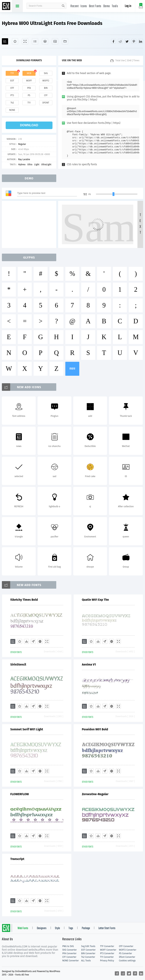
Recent (74, 6)
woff (29, 81)
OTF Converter (126, 946)
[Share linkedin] (141, 41)
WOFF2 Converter (128, 950)
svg (46, 73)
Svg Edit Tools (88, 946)
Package (86, 928)
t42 (12, 103)
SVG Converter (69, 950)
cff (46, 95)
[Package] (45, 41)
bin (46, 88)
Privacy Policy (107, 961)
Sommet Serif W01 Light (27, 729)
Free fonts (7, 6)
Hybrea (22, 164)
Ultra (30, 164)
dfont (46, 103)
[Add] (5, 41)
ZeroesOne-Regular (95, 794)
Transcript (17, 859)
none (12, 110)
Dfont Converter (127, 957)
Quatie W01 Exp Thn (95, 600)
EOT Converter (88, 950)
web (29, 73)
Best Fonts (95, 6)
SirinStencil (18, 664)
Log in (128, 6)
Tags (71, 928)
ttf (12, 73)
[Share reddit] (120, 41)
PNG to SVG (68, 946)
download (29, 125)
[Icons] (55, 41)
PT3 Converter (107, 953)
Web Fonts (23, 928)
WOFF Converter (108, 950)
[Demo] (25, 41)
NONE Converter (71, 961)
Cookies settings (127, 961)
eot (12, 81)
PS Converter (125, 953)
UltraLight (46, 164)
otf (12, 88)
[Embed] (40, 641)
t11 (29, 103)
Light (37, 164)
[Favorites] (15, 41)
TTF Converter (107, 946)
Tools (115, 6)
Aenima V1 (89, 664)
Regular (22, 144)
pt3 (12, 95)
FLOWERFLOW (20, 794)
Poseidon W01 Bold (95, 729)
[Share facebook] (113, 41)
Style (57, 928)
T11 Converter (107, 957)
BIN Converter (88, 953)
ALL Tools (86, 961)
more (72, 369)
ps (29, 95)
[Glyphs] (35, 41)
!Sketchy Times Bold (24, 600)
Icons (84, 6)
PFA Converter (69, 953)
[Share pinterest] (134, 41)
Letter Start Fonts (107, 928)
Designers (42, 928)
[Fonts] (65, 41)
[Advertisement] (30, 224)
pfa (29, 88)
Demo (107, 6)
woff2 (46, 81)
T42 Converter (88, 957)
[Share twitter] (127, 41)
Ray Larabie (24, 159)
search (63, 6)
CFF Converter (69, 957)
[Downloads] (26, 641)
